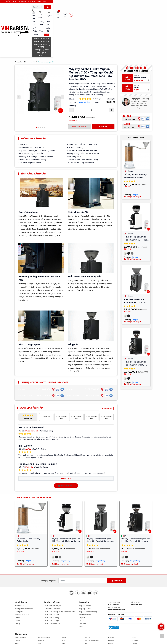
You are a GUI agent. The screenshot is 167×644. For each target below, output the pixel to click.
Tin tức (51, 12)
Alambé (41, 609)
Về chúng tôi (19, 566)
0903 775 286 (92, 356)
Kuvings (134, 606)
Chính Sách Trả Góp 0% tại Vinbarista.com (59, 572)
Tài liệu (17, 581)
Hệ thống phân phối (22, 575)
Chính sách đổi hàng (51, 578)
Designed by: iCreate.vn (102, 641)
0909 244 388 (129, 79)
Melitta (88, 600)
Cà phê (144, 15)
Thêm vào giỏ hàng (80, 86)
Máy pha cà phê (57, 15)
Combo (132, 12)
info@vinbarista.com (43, 627)
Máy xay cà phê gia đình (46, 22)
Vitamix (41, 603)
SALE (146, 12)
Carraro (111, 600)
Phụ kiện (133, 15)
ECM (63, 603)
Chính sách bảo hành (52, 575)
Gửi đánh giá (107, 368)
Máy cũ (119, 12)
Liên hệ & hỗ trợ (119, 569)
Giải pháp (92, 12)
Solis (63, 606)
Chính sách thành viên (52, 584)
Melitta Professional (92, 603)
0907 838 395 (129, 87)
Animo (17, 606)
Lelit (40, 606)
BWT (87, 606)
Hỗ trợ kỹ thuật (141, 564)
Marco (111, 606)
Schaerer (135, 603)
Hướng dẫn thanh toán (52, 569)
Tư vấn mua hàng (119, 564)
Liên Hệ (17, 584)
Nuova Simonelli (20, 600)
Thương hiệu (65, 12)
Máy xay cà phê (75, 15)
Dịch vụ (78, 12)
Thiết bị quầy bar (117, 15)
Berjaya (64, 609)
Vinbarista (18, 22)
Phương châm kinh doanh (24, 569)
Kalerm (17, 603)
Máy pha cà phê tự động (96, 15)
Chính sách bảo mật (51, 581)
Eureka (64, 600)
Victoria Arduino (44, 600)
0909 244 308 (43, 356)
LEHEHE (111, 603)
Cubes (17, 609)
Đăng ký (116, 541)
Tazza (134, 600)
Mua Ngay (103, 86)
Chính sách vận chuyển (52, 566)
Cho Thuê (105, 12)
